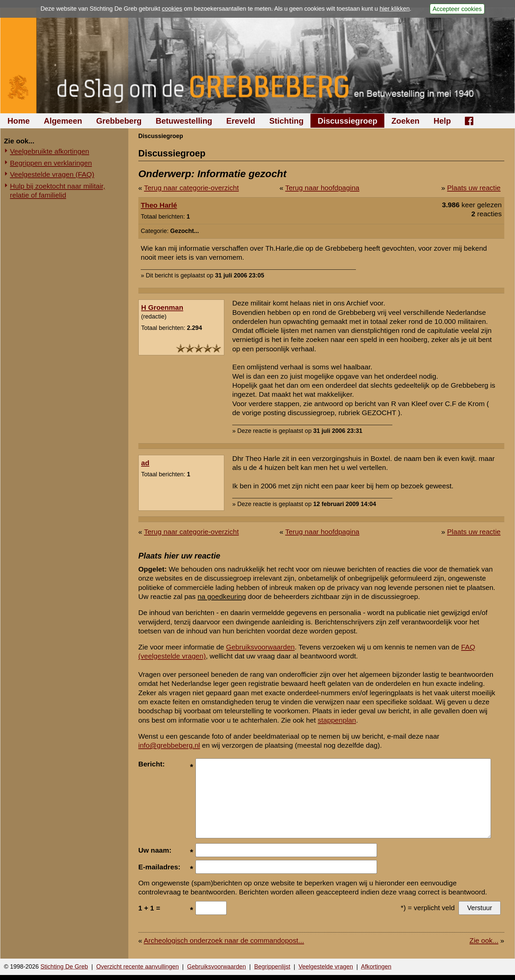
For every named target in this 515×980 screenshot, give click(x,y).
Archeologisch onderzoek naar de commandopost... (224, 940)
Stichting (287, 121)
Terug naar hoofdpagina (322, 188)
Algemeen (63, 121)
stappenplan (337, 720)
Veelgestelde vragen (326, 967)
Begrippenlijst (272, 967)
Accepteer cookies (457, 9)
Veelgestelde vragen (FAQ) (52, 174)
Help (442, 121)
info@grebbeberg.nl (169, 745)
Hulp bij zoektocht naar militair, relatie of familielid (58, 191)
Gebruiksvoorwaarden (260, 647)
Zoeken (405, 121)
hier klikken (395, 9)
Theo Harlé (159, 205)
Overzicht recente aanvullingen (138, 967)
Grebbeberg (119, 121)
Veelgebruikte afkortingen (50, 151)
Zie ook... (484, 940)
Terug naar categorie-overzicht (191, 188)
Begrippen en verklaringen (51, 163)
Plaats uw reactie (474, 188)
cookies (172, 9)
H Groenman (162, 307)
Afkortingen (376, 967)
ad (145, 463)
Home (19, 121)
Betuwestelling (184, 121)
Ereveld (241, 121)
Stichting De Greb (64, 967)
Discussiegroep (347, 121)
